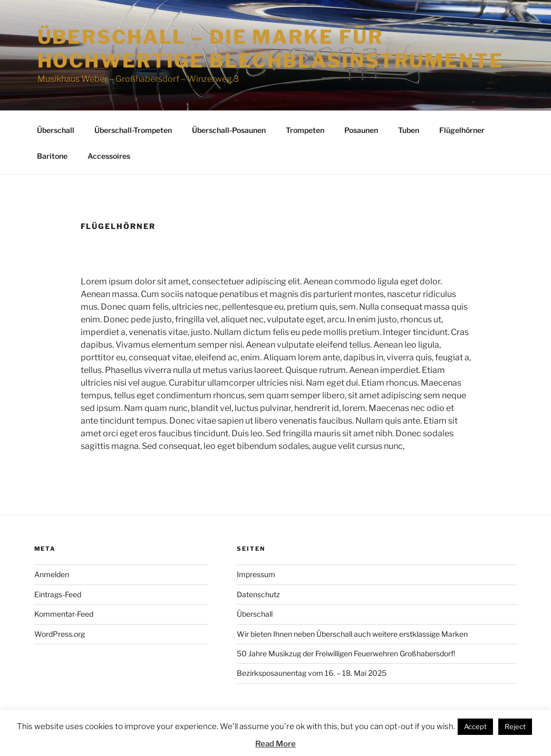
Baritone (52, 156)
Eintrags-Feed (58, 594)
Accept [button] (475, 726)
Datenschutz (258, 594)
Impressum (256, 574)
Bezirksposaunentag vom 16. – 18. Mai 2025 (312, 673)
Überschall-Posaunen (229, 130)
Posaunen (361, 130)
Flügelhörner (462, 130)
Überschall (56, 130)
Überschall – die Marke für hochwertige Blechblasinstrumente (270, 49)
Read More (275, 744)
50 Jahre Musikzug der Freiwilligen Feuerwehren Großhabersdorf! (346, 653)
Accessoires (109, 156)
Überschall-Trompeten (133, 130)
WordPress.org (60, 634)
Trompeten (305, 130)
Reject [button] (515, 726)
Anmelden (52, 574)
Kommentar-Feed (64, 614)
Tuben (409, 130)
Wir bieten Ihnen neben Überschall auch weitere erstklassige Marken (352, 634)
